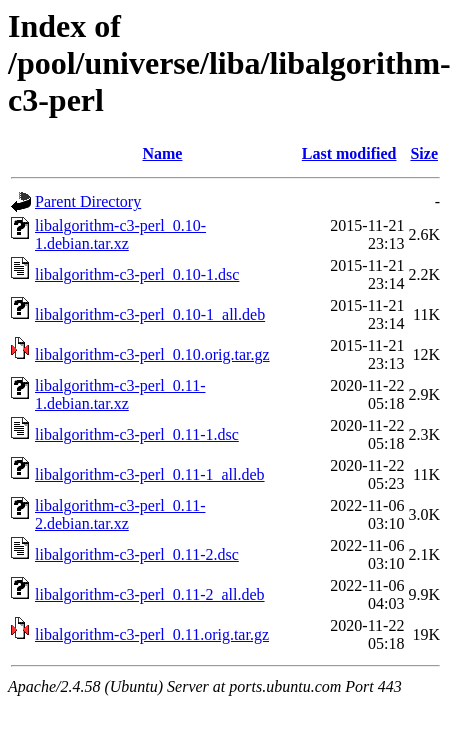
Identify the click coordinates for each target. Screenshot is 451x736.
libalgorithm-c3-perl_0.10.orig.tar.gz (152, 354)
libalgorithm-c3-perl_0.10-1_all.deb (150, 314)
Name (162, 153)
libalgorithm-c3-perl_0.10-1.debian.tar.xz (120, 234)
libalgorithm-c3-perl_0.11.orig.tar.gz (152, 634)
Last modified (349, 153)
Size (424, 153)
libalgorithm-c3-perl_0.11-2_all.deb (150, 594)
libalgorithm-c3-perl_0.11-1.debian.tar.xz (120, 394)
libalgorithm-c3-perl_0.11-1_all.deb (150, 474)
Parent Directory (88, 201)
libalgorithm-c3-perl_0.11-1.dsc (137, 434)
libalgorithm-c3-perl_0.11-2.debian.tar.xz (120, 514)
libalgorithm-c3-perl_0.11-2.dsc (137, 554)
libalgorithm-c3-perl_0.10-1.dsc (137, 274)
